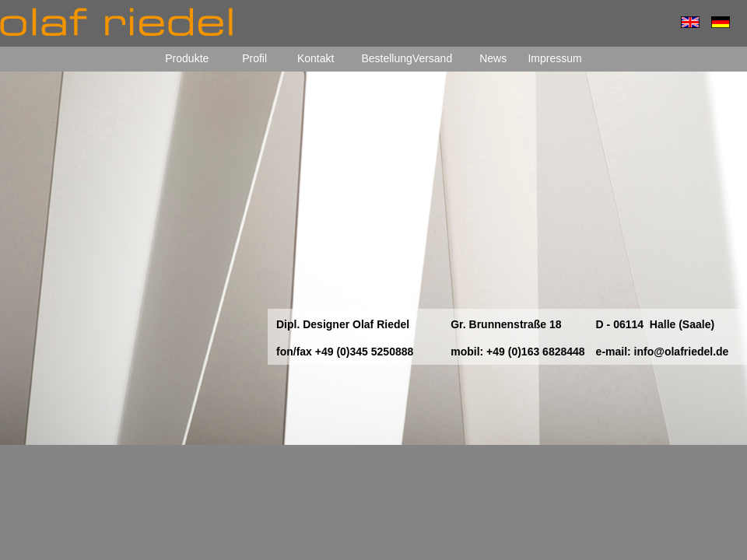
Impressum (554, 58)
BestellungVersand (407, 58)
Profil (256, 58)
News (493, 58)
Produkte (187, 58)
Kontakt (317, 58)
